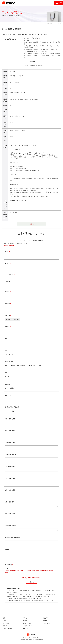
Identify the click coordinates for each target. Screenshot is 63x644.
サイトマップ (37, 640)
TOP (43, 23)
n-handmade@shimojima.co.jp (18, 200)
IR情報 (5, 623)
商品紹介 (25, 620)
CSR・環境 (6, 626)
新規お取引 (46, 620)
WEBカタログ (26, 631)
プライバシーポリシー (28, 640)
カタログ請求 (46, 626)
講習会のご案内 (49, 23)
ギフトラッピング (27, 628)
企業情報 (5, 620)
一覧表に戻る (32, 224)
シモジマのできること (9, 631)
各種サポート (46, 623)
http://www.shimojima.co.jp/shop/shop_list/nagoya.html (24, 99)
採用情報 (5, 628)
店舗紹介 (25, 623)
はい (8, 571)
